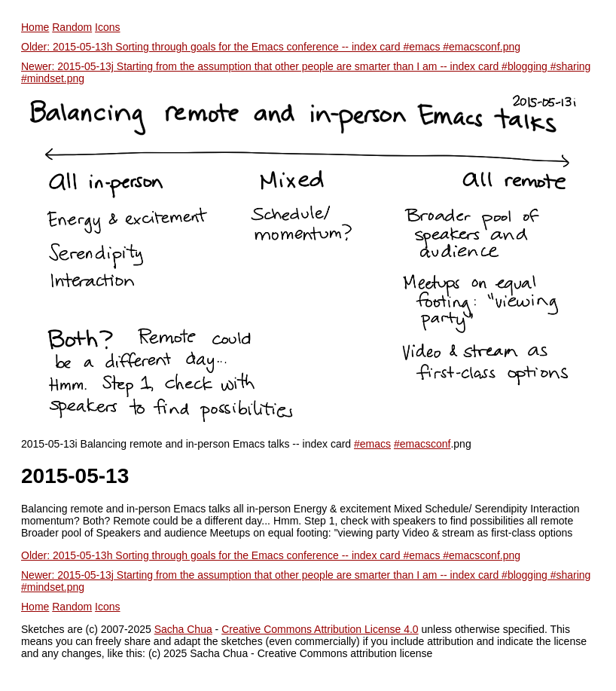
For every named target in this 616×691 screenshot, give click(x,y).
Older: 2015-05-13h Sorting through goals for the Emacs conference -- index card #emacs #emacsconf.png (271, 47)
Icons (107, 27)
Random (72, 27)
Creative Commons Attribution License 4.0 (320, 629)
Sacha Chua (183, 629)
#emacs (372, 444)
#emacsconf (422, 444)
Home (35, 27)
